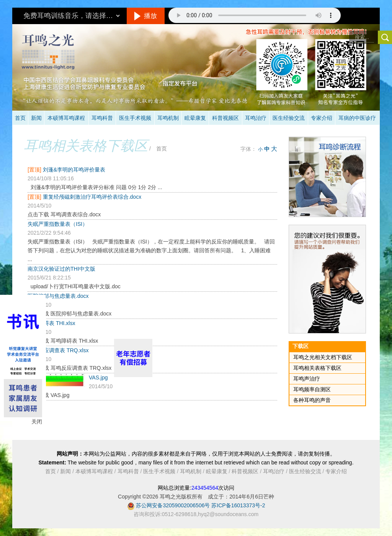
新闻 (36, 118)
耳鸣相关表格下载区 (86, 146)
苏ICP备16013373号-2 (238, 505)
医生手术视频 (135, 118)
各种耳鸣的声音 (312, 400)
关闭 (37, 422)
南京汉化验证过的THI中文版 (61, 269)
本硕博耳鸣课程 (66, 118)
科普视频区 (225, 118)
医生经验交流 (289, 118)
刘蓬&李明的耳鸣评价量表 (74, 170)
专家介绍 (322, 118)
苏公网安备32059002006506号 (173, 505)
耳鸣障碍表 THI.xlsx (51, 323)
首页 (20, 118)
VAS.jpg (98, 377)
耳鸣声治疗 (307, 379)
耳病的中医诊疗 (357, 118)
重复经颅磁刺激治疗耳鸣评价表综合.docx (92, 197)
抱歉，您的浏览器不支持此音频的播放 (255, 15)
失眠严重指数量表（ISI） (58, 224)
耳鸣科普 (102, 118)
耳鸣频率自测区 (312, 389)
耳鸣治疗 (256, 118)
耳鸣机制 (168, 118)
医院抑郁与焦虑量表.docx (58, 296)
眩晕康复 (195, 118)
